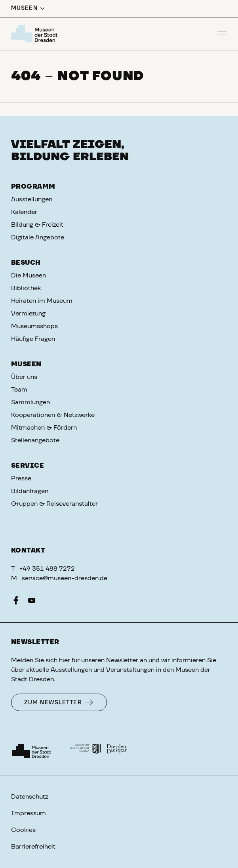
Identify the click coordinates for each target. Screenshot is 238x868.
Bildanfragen (30, 491)
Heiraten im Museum (42, 301)
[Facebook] (16, 602)
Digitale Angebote (38, 237)
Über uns (24, 377)
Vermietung (28, 314)
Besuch (26, 263)
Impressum (29, 813)
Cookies (23, 830)
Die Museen (29, 275)
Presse (21, 478)
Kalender (24, 212)
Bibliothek (26, 288)
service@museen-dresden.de (65, 578)
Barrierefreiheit (33, 847)
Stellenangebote (35, 440)
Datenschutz (30, 797)
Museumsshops (34, 326)
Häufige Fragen (33, 339)
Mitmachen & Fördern (44, 428)
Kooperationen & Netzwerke (53, 415)
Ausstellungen (32, 199)
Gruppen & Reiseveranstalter (54, 504)
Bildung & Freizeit (37, 225)
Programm (33, 187)
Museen (26, 364)
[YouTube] (32, 602)
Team (19, 390)
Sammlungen (30, 402)
